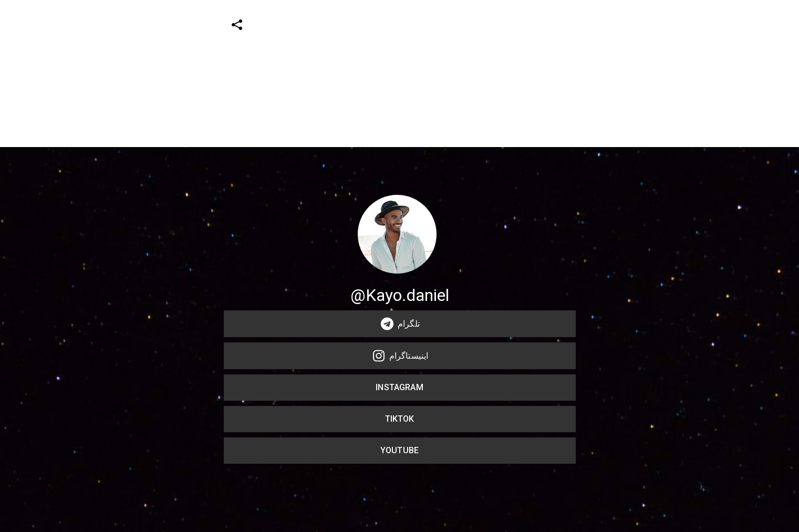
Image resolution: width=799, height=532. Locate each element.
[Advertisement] (315, 74)
